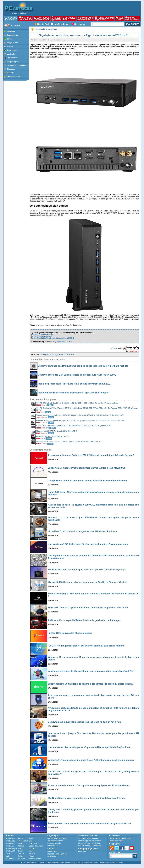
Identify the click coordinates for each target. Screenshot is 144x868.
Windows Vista (11, 848)
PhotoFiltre (10, 859)
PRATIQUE (25, 18)
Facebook (22, 859)
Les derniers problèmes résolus (121, 838)
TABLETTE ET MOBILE (63, 18)
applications (87, 838)
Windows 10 (11, 841)
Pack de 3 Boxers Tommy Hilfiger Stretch (53, 436)
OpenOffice (33, 843)
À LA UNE (11, 18)
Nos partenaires (67, 863)
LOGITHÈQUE (42, 18)
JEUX (119, 18)
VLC (8, 856)
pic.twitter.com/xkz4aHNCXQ (63, 338)
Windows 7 (10, 846)
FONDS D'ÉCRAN (104, 18)
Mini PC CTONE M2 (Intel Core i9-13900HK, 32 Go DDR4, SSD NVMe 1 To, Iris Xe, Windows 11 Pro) (77, 403)
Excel (31, 841)
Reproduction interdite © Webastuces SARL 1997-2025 (102, 863)
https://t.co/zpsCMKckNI (42, 336)
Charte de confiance (29, 863)
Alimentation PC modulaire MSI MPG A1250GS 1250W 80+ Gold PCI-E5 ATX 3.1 (69, 442)
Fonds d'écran (53, 852)
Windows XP (11, 851)
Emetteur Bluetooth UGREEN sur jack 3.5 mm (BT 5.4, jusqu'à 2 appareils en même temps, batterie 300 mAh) (80, 420)
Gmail (20, 851)
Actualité (16, 25)
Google (32, 848)
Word (31, 838)
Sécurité (32, 853)
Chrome (21, 846)
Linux (8, 853)
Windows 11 (11, 838)
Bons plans (82, 852)
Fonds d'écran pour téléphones (90, 846)
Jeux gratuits (52, 856)
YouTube (32, 851)
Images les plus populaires (57, 854)
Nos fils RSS (43, 24)
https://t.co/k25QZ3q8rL (42, 338)
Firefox (21, 848)
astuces (95, 838)
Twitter (21, 856)
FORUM (132, 18)
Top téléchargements (55, 841)
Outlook (21, 853)
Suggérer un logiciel (55, 843)
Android (21, 838)
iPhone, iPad (23, 841)
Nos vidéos (80, 24)
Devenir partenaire (53, 863)
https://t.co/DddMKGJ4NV (43, 334)
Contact (77, 863)
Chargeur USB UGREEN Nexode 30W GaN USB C (57, 431)
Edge (20, 843)
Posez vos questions (117, 841)
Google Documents (36, 846)
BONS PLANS (85, 18)
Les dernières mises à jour (57, 838)
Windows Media (35, 859)
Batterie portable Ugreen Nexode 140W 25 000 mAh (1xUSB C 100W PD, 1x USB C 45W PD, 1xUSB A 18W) (80, 415)
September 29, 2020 (64, 342)
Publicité (41, 863)
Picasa (31, 856)
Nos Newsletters (61, 24)
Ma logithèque (53, 846)
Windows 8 (10, 843)
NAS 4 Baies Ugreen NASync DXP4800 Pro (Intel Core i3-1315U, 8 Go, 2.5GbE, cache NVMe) (74, 426)
